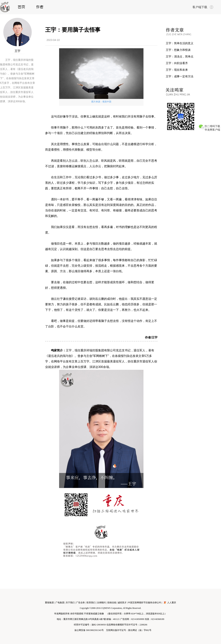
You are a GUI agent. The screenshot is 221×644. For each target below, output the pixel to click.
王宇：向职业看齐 (177, 63)
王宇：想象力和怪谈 (178, 50)
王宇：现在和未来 (177, 70)
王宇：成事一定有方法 (180, 76)
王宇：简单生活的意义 (180, 43)
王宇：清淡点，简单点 (180, 56)
